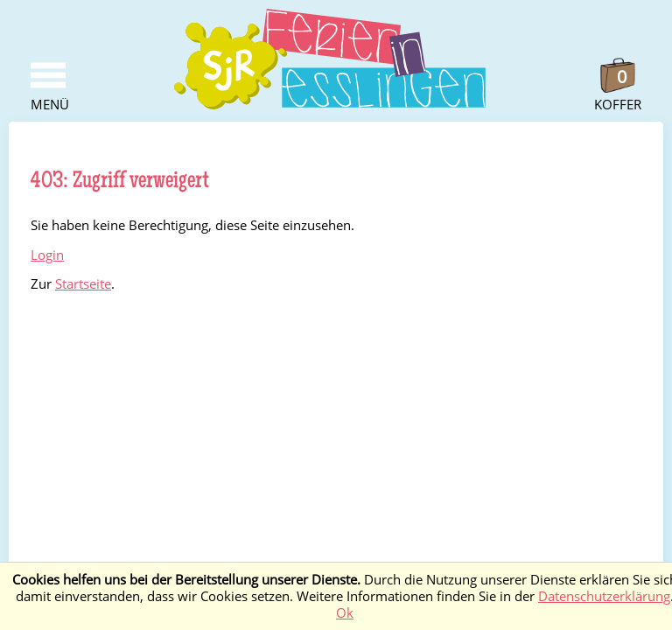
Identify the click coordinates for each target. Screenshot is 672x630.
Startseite (83, 284)
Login (47, 255)
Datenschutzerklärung (604, 596)
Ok (345, 613)
